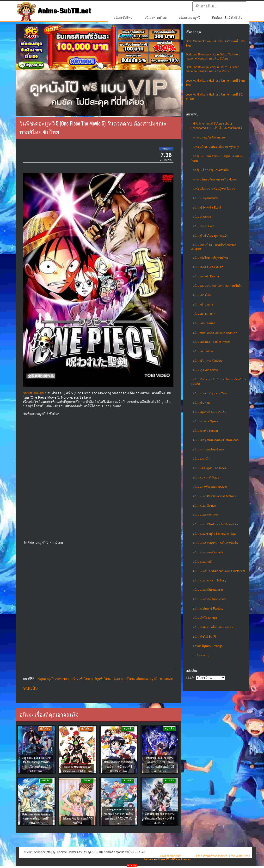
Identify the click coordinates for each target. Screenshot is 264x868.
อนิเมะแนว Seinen (205, 506)
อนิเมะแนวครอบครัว (206, 515)
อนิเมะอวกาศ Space (206, 421)
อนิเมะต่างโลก (202, 295)
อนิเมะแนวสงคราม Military (210, 581)
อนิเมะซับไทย (123, 18)
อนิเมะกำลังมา (202, 217)
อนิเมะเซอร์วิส (202, 459)
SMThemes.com (171, 856)
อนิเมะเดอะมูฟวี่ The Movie (210, 468)
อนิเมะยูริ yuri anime (206, 370)
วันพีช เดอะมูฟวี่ (35, 393)
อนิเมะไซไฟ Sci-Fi (204, 637)
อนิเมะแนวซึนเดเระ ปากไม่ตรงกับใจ (215, 543)
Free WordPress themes (212, 856)
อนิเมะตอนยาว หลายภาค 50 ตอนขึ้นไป (218, 286)
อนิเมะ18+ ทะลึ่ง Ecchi (207, 208)
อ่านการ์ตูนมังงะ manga (208, 646)
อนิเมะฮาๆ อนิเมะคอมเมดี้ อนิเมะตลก (216, 440)
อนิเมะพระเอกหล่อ (204, 323)
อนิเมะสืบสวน (201, 403)
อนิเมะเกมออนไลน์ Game (209, 449)
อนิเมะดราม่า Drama (206, 276)
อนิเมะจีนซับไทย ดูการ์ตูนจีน (211, 236)
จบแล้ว (30, 688)
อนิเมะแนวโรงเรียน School (210, 599)
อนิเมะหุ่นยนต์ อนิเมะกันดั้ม (210, 412)
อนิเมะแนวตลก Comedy (208, 552)
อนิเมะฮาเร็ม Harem (205, 431)
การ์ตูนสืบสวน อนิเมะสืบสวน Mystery (216, 147)
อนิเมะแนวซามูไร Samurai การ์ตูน (214, 534)
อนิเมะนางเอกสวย (204, 314)
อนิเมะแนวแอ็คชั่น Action (209, 590)
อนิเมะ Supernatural (206, 198)
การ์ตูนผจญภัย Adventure (209, 138)
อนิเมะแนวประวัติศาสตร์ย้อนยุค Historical (219, 571)
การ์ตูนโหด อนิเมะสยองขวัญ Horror (215, 180)
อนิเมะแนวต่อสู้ (202, 562)
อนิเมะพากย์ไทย (156, 18)
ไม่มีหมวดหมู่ (201, 655)
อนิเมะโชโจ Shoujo (205, 618)
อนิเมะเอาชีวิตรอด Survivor (210, 487)
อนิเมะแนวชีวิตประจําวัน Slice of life (216, 524)
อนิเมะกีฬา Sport (203, 226)
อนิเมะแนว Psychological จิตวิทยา (215, 496)
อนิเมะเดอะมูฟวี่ (189, 18)
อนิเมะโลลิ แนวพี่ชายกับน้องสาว (213, 627)
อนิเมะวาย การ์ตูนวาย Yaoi (210, 393)
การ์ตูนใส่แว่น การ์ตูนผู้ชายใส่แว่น (214, 189)
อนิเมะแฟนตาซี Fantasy (208, 609)
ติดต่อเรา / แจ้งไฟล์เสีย (227, 18)
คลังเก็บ (190, 678)
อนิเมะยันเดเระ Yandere (208, 361)
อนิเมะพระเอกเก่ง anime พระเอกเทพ (215, 333)
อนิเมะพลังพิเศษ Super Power (212, 342)
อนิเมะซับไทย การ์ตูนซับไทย (210, 258)
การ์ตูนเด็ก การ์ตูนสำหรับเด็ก (211, 170)
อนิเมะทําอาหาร (203, 305)
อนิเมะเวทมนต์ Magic (206, 478)
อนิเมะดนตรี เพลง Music (208, 267)
